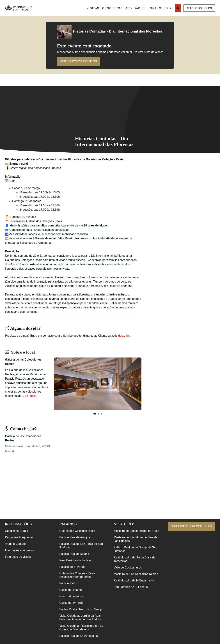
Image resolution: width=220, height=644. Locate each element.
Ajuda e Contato (15, 544)
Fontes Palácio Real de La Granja (80, 609)
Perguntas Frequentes (19, 537)
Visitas (91, 8)
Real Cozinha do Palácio (74, 560)
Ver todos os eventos (80, 61)
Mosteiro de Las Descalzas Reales (134, 578)
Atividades (133, 8)
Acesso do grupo (198, 8)
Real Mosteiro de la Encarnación (132, 584)
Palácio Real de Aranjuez (74, 537)
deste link (124, 336)
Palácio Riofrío (68, 583)
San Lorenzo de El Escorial (129, 591)
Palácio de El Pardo (71, 567)
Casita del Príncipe (70, 603)
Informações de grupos (20, 550)
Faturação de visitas (18, 557)
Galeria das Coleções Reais (76, 531)
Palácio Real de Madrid (73, 554)
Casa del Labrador (70, 596)
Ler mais (31, 396)
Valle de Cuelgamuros (125, 571)
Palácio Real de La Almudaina (77, 636)
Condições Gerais (16, 531)
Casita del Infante (69, 590)
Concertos (110, 8)
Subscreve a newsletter (190, 526)
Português (158, 8)
